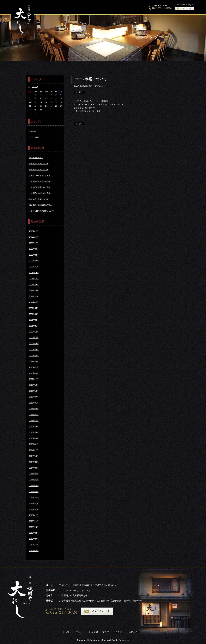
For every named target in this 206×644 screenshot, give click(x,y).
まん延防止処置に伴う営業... (40, 193)
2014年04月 (34, 492)
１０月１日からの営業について (41, 211)
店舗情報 (93, 632)
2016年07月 (34, 397)
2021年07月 (34, 296)
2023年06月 (34, 249)
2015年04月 (34, 433)
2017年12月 (34, 379)
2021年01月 (34, 326)
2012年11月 (34, 545)
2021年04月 (34, 314)
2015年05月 (34, 427)
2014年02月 (34, 503)
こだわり (119, 7)
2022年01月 (34, 267)
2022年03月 (34, 255)
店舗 (134, 7)
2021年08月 (34, 290)
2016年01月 (34, 415)
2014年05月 (34, 486)
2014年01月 (34, 509)
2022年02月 (34, 261)
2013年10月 (34, 527)
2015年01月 (34, 444)
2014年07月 (34, 474)
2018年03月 (34, 373)
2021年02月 (34, 320)
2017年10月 (34, 385)
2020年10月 (34, 338)
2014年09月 (34, 462)
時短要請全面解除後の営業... (40, 205)
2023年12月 (34, 243)
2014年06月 (34, 480)
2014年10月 (34, 456)
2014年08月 (34, 468)
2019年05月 (34, 361)
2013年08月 (34, 533)
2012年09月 (34, 551)
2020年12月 (34, 332)
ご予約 (119, 632)
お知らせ (33, 132)
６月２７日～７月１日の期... (40, 175)
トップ (104, 7)
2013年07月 (34, 539)
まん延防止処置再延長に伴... (40, 181)
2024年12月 (34, 237)
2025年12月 (34, 231)
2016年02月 (34, 409)
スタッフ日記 (34, 137)
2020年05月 (34, 350)
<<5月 (35, 114)
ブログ (106, 632)
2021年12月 (34, 273)
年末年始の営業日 (36, 158)
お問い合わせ (135, 632)
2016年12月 (34, 391)
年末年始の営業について (39, 164)
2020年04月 (34, 356)
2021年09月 (34, 285)
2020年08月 (34, 344)
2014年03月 (34, 498)
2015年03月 (34, 438)
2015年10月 (34, 421)
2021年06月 (34, 302)
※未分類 (100, 86)
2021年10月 (34, 279)
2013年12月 (34, 515)
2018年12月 (34, 367)
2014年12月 (34, 450)
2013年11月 (34, 521)
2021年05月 (34, 308)
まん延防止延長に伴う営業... (40, 187)
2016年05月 (34, 403)
